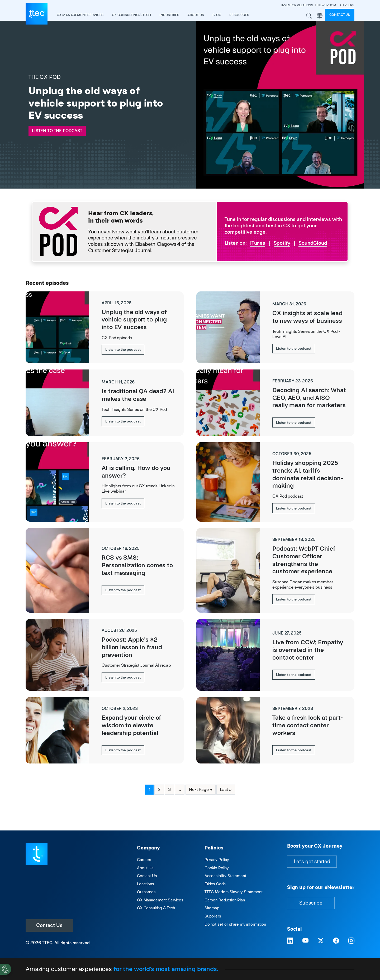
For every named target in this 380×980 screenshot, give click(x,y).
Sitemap (212, 908)
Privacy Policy (217, 860)
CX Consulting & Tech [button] (131, 15)
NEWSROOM (327, 5)
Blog (217, 15)
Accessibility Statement (225, 876)
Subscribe (311, 903)
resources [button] (239, 15)
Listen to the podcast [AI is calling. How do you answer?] (123, 503)
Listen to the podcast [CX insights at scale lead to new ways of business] (294, 348)
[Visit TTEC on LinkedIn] (290, 941)
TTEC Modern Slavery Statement (234, 892)
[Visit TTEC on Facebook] (336, 941)
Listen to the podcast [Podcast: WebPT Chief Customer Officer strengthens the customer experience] (294, 599)
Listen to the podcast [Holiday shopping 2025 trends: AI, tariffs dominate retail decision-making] (294, 508)
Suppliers (213, 916)
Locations (146, 884)
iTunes (258, 243)
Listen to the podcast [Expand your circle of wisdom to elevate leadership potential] (123, 750)
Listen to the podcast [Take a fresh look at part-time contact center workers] (294, 750)
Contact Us (49, 925)
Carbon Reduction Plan (225, 900)
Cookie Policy (217, 868)
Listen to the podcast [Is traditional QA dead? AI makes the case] (123, 421)
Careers (144, 860)
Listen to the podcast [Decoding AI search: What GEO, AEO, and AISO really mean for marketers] (294, 422)
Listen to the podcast (57, 131)
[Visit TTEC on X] (321, 941)
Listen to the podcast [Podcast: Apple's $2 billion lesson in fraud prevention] (123, 677)
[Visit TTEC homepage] (37, 854)
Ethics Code (215, 884)
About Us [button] (196, 15)
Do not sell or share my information (235, 924)
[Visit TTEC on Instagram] (351, 941)
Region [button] (320, 16)
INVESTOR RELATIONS (297, 5)
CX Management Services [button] (80, 15)
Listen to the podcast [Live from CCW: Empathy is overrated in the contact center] (294, 675)
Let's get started (312, 861)
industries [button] (169, 15)
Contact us (340, 15)
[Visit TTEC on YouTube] (305, 941)
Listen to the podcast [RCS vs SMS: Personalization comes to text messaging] (123, 590)
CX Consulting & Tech (156, 908)
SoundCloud (313, 243)
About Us (145, 868)
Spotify (282, 243)
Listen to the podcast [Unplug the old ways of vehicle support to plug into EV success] (123, 349)
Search (309, 16)
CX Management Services (160, 900)
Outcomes (146, 892)
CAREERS (347, 5)
